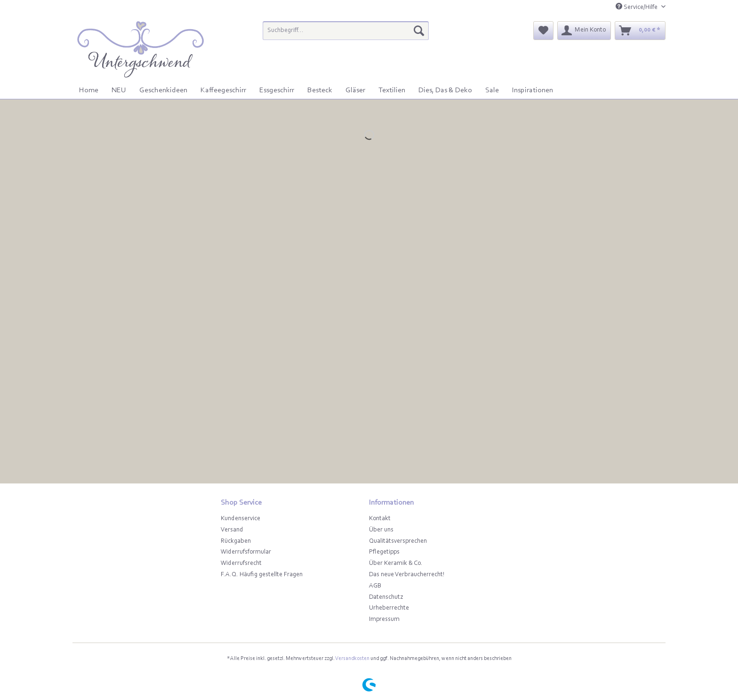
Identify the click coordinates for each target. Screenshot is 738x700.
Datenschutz (386, 597)
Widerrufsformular (246, 552)
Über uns (381, 530)
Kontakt (380, 519)
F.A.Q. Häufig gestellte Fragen (262, 575)
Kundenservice (241, 519)
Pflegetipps (384, 552)
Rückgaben (236, 541)
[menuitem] (346, 35)
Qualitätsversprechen (398, 541)
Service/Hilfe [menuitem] (637, 7)
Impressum (384, 620)
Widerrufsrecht (241, 563)
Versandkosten (352, 659)
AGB (375, 586)
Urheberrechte (389, 608)
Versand (232, 530)
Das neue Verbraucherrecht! (407, 575)
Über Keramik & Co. (396, 563)
